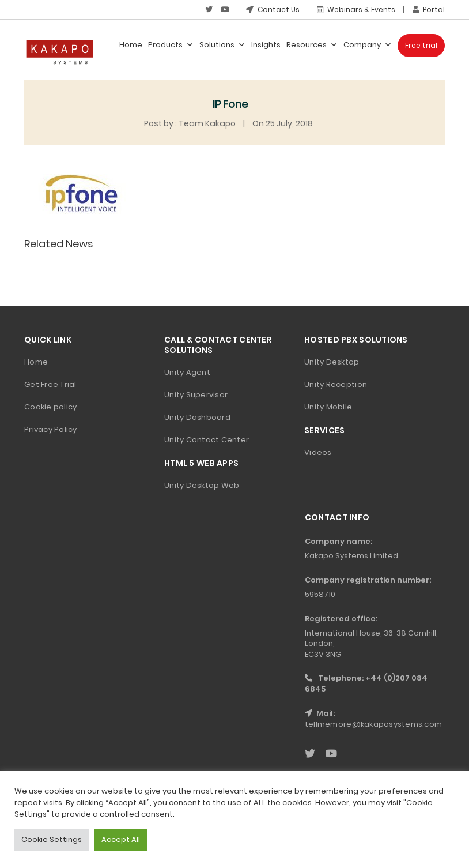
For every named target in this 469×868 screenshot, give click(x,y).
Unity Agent (187, 372)
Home (131, 45)
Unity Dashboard (197, 417)
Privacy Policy (51, 429)
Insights (266, 45)
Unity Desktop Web (202, 485)
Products (171, 45)
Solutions (222, 45)
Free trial (421, 45)
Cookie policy (50, 407)
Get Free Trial (50, 384)
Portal (429, 10)
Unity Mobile (328, 407)
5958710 (320, 594)
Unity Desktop (332, 362)
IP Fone (230, 104)
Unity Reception (336, 384)
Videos (318, 452)
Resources (312, 45)
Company (368, 45)
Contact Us (273, 10)
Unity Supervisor (196, 395)
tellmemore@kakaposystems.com (373, 724)
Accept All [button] (121, 839)
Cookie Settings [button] (52, 839)
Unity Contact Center (207, 440)
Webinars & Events (356, 10)
